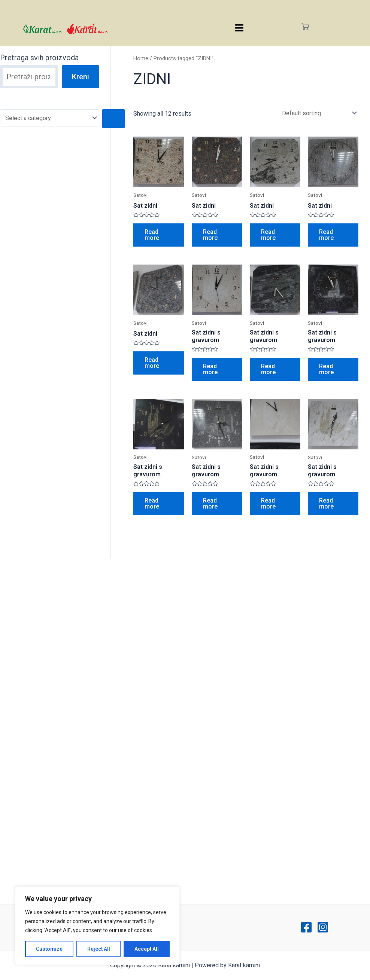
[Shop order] (318, 113)
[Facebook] (306, 927)
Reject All (99, 949)
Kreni (81, 77)
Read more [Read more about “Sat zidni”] (152, 235)
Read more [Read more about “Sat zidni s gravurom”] (210, 369)
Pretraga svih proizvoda (39, 58)
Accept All (147, 949)
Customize (49, 949)
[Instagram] (323, 927)
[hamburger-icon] (239, 28)
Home (141, 58)
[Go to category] (113, 119)
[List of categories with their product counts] (50, 118)
